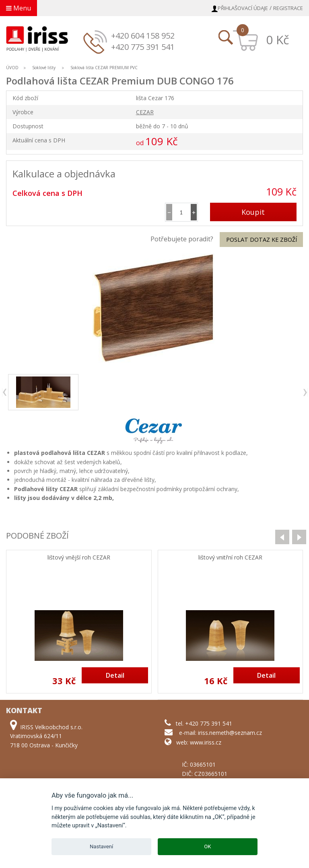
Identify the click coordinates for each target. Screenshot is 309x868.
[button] (194, 212)
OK (207, 846)
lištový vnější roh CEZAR (79, 558)
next (305, 392)
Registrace (288, 8)
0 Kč (277, 40)
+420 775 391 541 (143, 47)
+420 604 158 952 (143, 36)
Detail (115, 675)
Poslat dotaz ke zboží (262, 240)
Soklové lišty (44, 68)
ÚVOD (12, 68)
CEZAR (145, 112)
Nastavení (101, 846)
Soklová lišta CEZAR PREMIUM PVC (104, 68)
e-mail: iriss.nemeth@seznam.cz (220, 733)
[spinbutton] (181, 212)
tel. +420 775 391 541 (204, 723)
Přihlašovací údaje (243, 8)
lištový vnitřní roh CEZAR (230, 558)
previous (5, 392)
